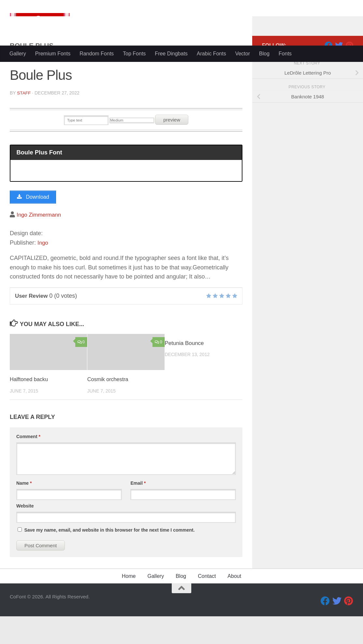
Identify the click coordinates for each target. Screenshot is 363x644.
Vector (243, 54)
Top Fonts (134, 54)
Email (138, 511)
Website (25, 534)
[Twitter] (339, 71)
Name (24, 511)
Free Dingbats (171, 54)
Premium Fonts (53, 54)
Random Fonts (97, 54)
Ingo (43, 270)
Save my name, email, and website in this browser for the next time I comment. (109, 558)
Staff (24, 119)
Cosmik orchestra (109, 407)
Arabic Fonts (211, 54)
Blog (264, 54)
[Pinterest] (349, 71)
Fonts (285, 54)
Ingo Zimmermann (40, 242)
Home (129, 604)
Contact (207, 604)
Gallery (18, 54)
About (234, 604)
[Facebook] (328, 71)
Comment (28, 464)
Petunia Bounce (184, 371)
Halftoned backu (30, 407)
